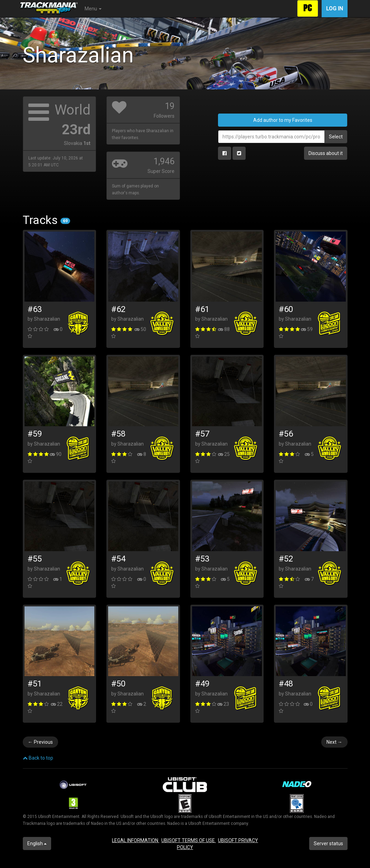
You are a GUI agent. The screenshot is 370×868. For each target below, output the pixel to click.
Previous (40, 742)
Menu (93, 9)
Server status (328, 843)
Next (334, 742)
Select (336, 137)
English (37, 843)
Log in (335, 8)
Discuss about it (326, 153)
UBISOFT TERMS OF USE (189, 840)
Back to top (38, 758)
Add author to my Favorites (283, 120)
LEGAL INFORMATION (136, 840)
